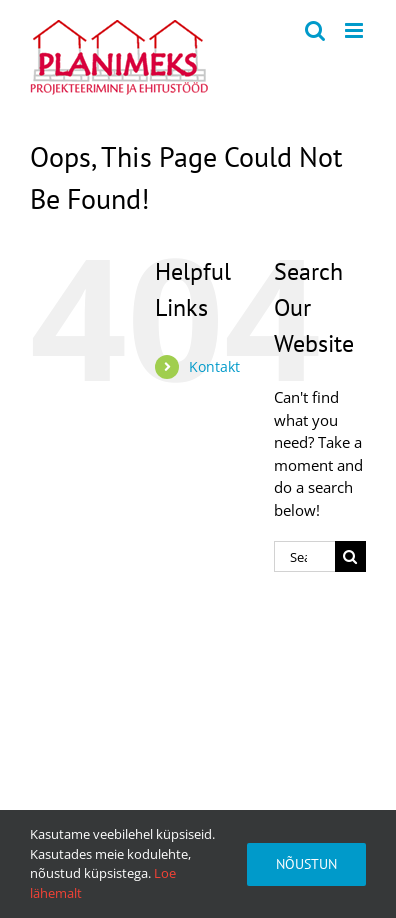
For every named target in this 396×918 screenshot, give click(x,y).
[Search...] (304, 556)
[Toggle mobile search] (315, 30)
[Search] (350, 556)
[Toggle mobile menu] (355, 30)
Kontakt (214, 366)
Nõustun (306, 864)
